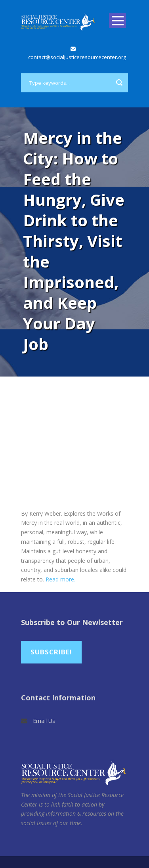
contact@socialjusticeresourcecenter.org (77, 57)
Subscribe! (51, 652)
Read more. (60, 579)
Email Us (44, 721)
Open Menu (117, 20)
